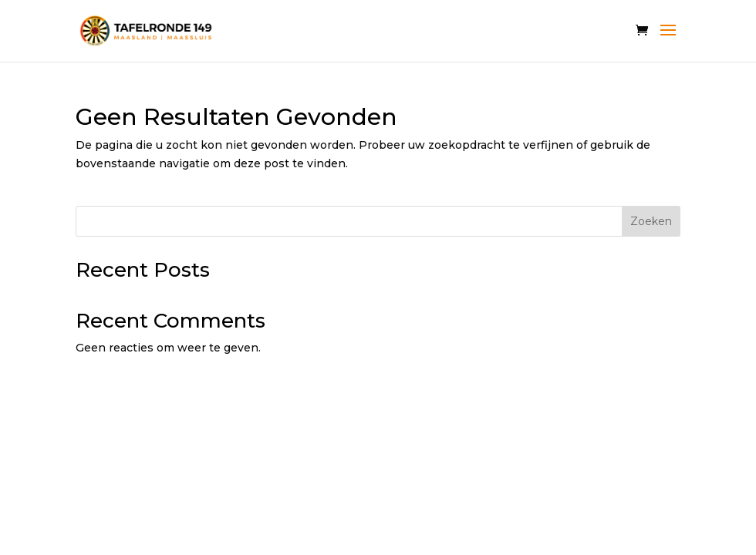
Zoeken (651, 221)
